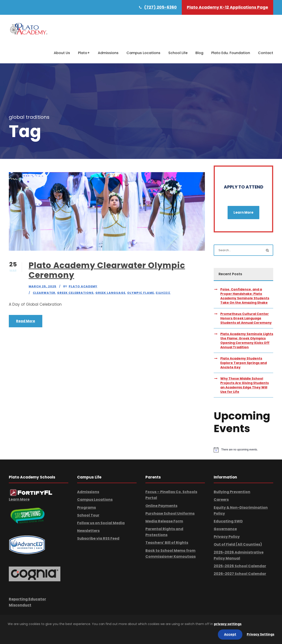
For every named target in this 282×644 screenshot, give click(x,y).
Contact (266, 53)
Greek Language (110, 293)
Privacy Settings (261, 634)
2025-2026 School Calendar (240, 566)
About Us (62, 53)
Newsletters (88, 531)
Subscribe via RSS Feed (98, 538)
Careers (221, 500)
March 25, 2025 (43, 286)
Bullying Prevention (232, 492)
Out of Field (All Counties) (238, 544)
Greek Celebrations (75, 293)
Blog (199, 53)
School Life (178, 53)
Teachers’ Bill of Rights (167, 543)
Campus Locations (143, 53)
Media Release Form (164, 521)
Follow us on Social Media (101, 523)
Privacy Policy (227, 537)
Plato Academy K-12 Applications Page (227, 7)
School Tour (88, 515)
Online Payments (161, 506)
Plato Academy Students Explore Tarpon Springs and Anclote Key (244, 363)
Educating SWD (228, 521)
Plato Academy (83, 286)
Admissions (108, 53)
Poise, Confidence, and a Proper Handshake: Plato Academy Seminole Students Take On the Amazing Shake (245, 296)
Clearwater (44, 293)
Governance (225, 529)
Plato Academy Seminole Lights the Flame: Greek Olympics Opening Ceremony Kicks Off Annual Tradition (247, 341)
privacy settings (228, 624)
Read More (26, 321)
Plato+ (84, 53)
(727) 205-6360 (160, 7)
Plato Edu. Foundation (231, 53)
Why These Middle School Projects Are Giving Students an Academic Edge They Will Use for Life (245, 385)
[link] (31, 492)
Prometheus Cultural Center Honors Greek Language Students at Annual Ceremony (246, 318)
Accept (230, 634)
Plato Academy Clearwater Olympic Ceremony (107, 270)
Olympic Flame (141, 293)
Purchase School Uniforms (170, 513)
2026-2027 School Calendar (240, 574)
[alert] (243, 450)
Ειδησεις (163, 293)
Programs (86, 507)
